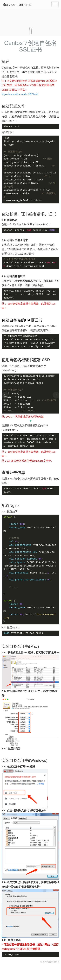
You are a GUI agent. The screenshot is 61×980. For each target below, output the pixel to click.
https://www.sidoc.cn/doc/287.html (20, 94)
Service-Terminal (17, 4)
